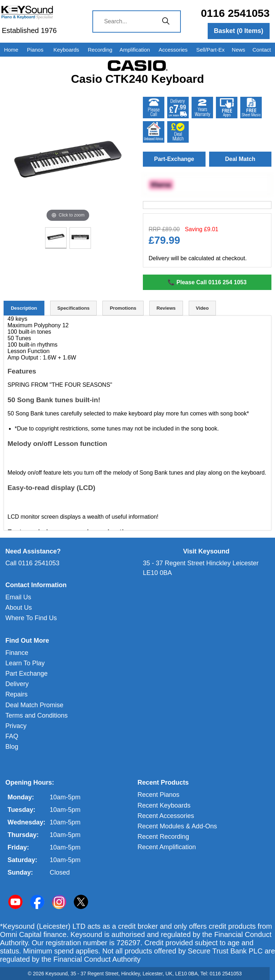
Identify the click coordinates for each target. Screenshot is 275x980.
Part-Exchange (174, 159)
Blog (12, 747)
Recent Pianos (158, 795)
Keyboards (66, 50)
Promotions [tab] (123, 308)
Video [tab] (202, 308)
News (238, 50)
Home (11, 50)
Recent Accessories (166, 816)
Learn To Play (25, 663)
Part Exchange (26, 674)
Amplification (135, 50)
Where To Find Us (31, 618)
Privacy (16, 726)
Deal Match (240, 159)
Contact (262, 50)
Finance (17, 653)
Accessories (173, 50)
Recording (100, 50)
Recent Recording (163, 837)
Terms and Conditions (37, 715)
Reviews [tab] (166, 308)
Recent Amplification (167, 847)
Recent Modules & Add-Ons (177, 826)
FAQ (12, 736)
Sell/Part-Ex (210, 50)
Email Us (18, 597)
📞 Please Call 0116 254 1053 (207, 282)
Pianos (35, 50)
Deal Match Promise (34, 705)
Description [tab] (24, 308)
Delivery (17, 684)
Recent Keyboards (164, 805)
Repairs (16, 694)
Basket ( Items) (238, 31)
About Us (19, 608)
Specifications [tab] (73, 308)
